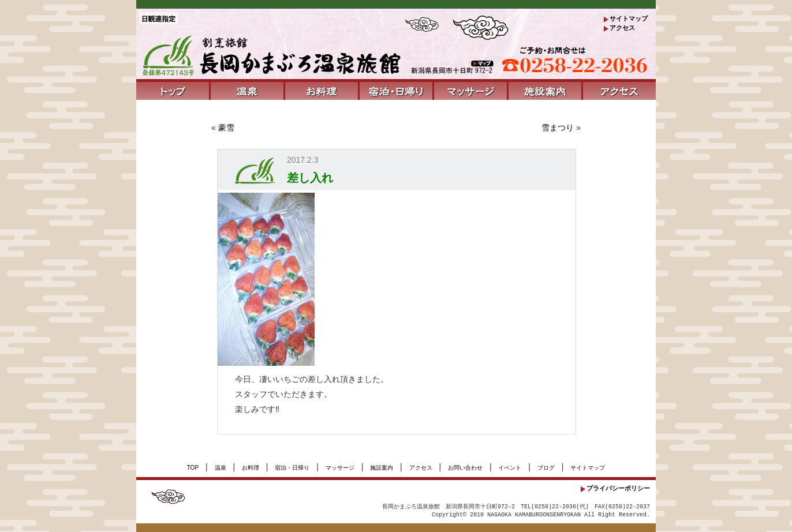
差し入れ (310, 178)
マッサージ (340, 468)
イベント (510, 468)
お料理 (251, 468)
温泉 (221, 468)
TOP (193, 468)
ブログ (546, 468)
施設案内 (382, 468)
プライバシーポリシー (618, 488)
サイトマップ (629, 18)
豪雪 (226, 128)
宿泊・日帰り (292, 468)
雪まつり (558, 128)
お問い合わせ (465, 468)
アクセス (622, 28)
